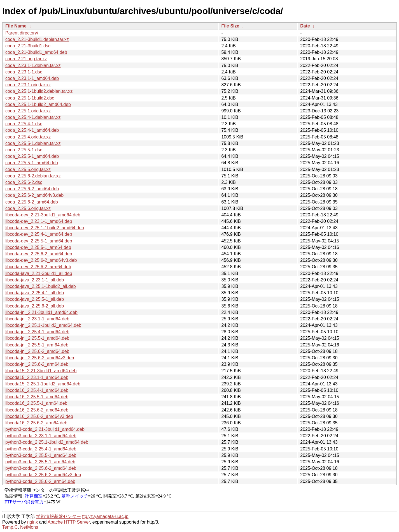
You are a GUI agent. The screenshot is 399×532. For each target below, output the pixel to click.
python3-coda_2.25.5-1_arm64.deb (40, 462)
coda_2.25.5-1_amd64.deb (32, 156)
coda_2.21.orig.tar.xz (26, 59)
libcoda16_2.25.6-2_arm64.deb (36, 423)
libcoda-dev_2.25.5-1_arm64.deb (38, 247)
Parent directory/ (22, 33)
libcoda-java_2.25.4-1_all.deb (35, 293)
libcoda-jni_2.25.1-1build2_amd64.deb (43, 325)
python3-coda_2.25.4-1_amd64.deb (41, 449)
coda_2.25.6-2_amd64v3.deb (34, 195)
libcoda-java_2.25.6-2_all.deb (35, 306)
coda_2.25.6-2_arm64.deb (32, 202)
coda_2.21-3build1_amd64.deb (36, 52)
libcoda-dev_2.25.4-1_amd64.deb (39, 234)
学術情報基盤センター (59, 516)
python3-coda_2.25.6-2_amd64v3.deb (43, 475)
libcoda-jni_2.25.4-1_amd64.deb (37, 332)
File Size (230, 26)
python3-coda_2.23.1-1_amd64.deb (41, 436)
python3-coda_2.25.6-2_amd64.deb (41, 468)
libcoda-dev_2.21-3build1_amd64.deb (43, 215)
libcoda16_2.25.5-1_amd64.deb (37, 397)
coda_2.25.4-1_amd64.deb (32, 130)
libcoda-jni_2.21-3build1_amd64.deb (41, 312)
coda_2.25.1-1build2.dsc (30, 98)
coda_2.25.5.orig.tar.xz (28, 169)
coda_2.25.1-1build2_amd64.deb (38, 104)
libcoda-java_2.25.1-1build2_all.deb (41, 286)
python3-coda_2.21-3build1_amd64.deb (45, 429)
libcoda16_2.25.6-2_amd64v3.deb (39, 416)
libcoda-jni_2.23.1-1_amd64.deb (37, 319)
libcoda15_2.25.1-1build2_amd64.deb (43, 384)
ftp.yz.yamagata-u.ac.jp (105, 516)
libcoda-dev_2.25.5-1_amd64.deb (39, 241)
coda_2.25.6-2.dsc (24, 182)
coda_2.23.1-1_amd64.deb (32, 78)
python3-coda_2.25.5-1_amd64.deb (41, 455)
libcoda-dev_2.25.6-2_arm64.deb (38, 267)
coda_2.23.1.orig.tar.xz (28, 85)
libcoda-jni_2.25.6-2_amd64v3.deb (40, 358)
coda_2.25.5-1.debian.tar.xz (33, 143)
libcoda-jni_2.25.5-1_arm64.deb (37, 345)
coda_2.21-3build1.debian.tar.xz (37, 39)
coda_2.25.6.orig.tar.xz (28, 208)
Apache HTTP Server (69, 522)
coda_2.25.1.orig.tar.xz (28, 111)
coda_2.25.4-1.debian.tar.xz (33, 117)
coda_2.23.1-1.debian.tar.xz (33, 65)
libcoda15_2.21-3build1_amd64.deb (41, 371)
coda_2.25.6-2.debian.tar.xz (33, 176)
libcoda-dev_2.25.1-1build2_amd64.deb (45, 228)
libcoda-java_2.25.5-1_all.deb (35, 299)
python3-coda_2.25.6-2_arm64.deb (40, 481)
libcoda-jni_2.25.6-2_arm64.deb (37, 364)
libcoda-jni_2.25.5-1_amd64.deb (37, 338)
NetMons (29, 527)
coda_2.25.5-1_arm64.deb (32, 163)
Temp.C (10, 527)
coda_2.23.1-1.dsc (24, 72)
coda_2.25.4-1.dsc (24, 124)
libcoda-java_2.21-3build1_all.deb (39, 273)
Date (305, 26)
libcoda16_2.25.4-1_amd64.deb (37, 390)
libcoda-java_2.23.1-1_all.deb (35, 280)
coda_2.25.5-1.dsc (24, 150)
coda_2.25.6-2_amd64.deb (32, 189)
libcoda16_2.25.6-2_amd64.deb (37, 410)
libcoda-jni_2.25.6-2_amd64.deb (37, 351)
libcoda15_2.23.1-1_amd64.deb (37, 377)
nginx (32, 522)
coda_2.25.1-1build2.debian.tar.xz (39, 91)
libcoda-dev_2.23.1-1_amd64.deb (39, 221)
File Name (16, 26)
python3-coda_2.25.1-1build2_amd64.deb (47, 442)
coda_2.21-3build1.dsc (28, 46)
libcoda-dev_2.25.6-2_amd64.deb (39, 254)
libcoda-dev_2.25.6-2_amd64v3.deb (41, 260)
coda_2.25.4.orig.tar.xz (28, 137)
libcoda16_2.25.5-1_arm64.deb (36, 403)
